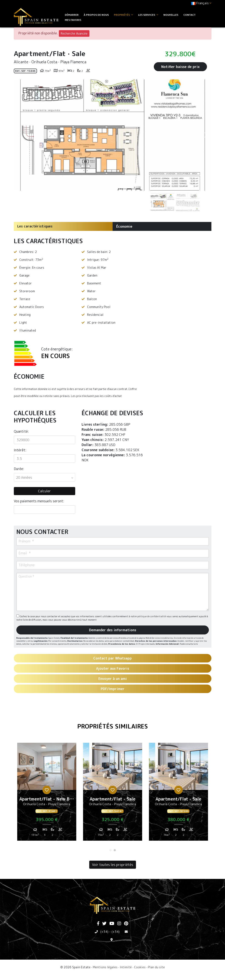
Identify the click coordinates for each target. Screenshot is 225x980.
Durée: (19, 469)
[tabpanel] (47, 793)
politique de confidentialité (152, 616)
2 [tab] (115, 850)
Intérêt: (20, 450)
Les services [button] (148, 15)
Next (206, 135)
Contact (190, 15)
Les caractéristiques (35, 226)
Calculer (44, 491)
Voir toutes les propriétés (113, 865)
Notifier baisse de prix (180, 67)
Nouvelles (171, 15)
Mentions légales (105, 967)
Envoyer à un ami (113, 679)
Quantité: (21, 431)
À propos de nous (96, 15)
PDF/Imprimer (113, 689)
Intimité (126, 967)
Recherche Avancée (74, 33)
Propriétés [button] (123, 15)
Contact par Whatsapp (112, 658)
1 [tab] (110, 850)
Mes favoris (73, 20)
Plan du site (156, 967)
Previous (19, 135)
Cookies (140, 967)
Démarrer (72, 15)
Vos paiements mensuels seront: (39, 501)
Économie (124, 226)
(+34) (104, 932)
